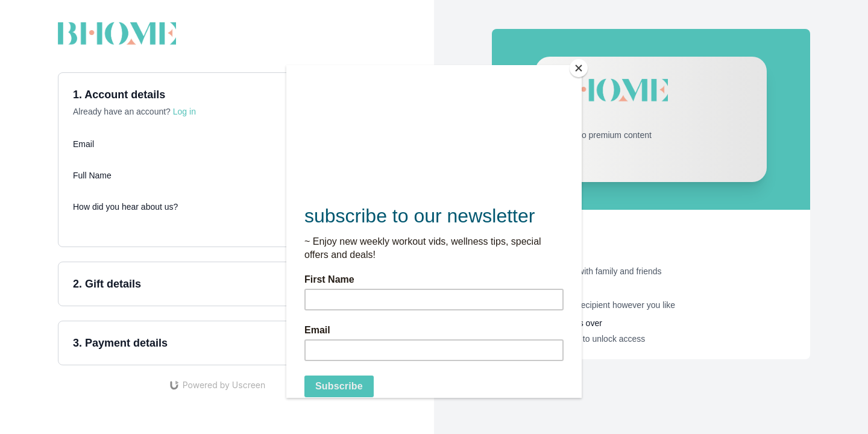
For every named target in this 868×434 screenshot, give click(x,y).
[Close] (579, 68)
